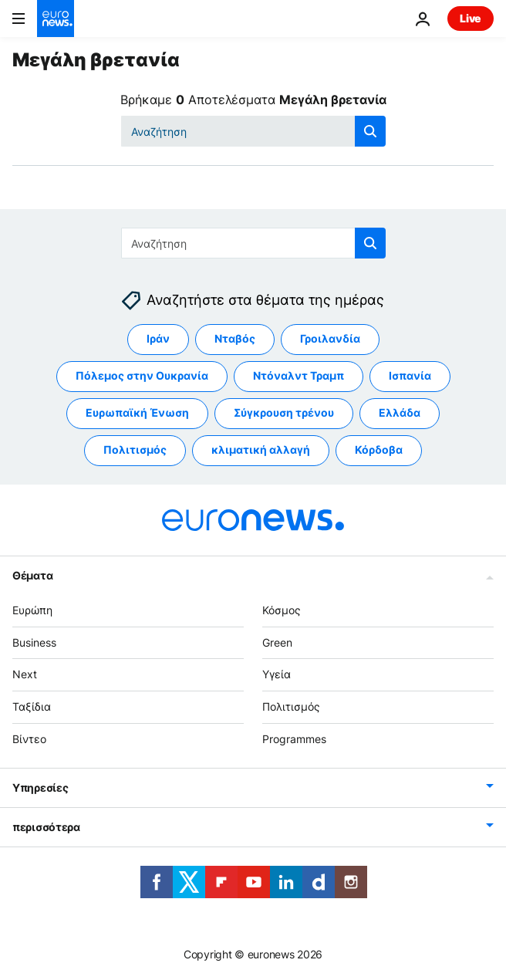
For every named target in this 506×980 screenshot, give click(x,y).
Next (25, 675)
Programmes (294, 739)
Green (277, 642)
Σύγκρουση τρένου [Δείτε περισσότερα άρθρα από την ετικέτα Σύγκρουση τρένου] (284, 413)
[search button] (370, 131)
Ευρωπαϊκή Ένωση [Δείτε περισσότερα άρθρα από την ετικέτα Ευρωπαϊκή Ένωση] (137, 413)
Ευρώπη (32, 610)
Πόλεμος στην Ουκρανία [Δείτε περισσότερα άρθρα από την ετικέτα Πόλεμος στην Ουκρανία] (142, 376)
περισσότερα (46, 827)
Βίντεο (29, 739)
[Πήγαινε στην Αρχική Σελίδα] (56, 19)
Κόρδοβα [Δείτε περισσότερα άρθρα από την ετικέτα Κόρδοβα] (379, 450)
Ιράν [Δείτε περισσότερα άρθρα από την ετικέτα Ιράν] (158, 339)
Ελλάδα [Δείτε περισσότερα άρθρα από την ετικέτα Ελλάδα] (400, 413)
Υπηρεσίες (40, 787)
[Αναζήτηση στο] (253, 131)
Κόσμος (282, 610)
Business (34, 642)
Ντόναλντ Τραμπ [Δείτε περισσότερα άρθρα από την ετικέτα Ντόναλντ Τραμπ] (299, 376)
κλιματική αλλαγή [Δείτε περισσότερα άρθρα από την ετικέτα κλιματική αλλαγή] (261, 450)
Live (471, 18)
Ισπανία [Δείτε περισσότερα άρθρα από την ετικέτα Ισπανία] (410, 376)
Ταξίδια (32, 707)
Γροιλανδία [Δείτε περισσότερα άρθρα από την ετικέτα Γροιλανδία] (330, 339)
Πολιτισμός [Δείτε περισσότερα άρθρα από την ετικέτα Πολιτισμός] (135, 450)
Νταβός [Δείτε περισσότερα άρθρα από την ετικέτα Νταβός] (235, 339)
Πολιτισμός (291, 707)
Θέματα (32, 575)
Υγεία (277, 675)
